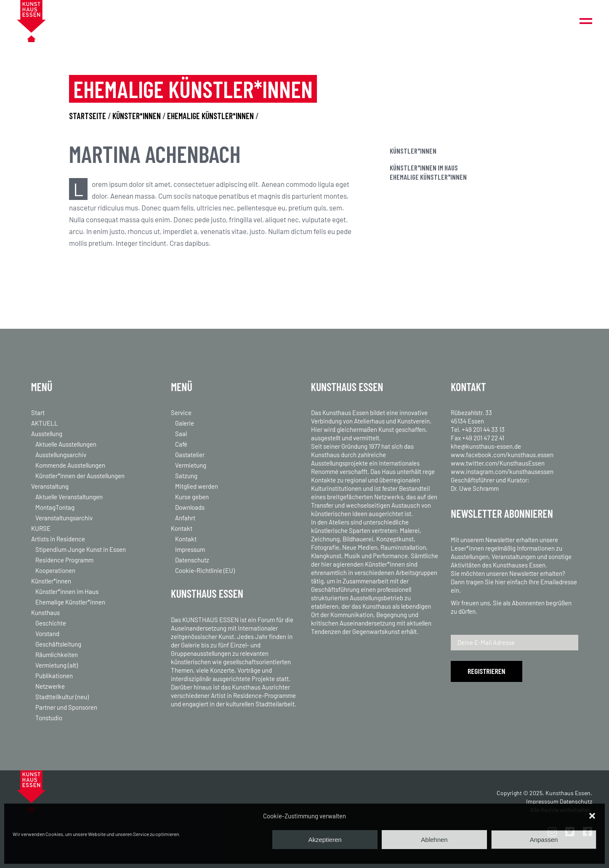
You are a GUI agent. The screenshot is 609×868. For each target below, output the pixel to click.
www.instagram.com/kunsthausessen (502, 471)
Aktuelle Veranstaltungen (69, 497)
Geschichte (51, 623)
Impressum (190, 549)
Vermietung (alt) (57, 665)
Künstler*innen (51, 581)
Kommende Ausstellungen (70, 465)
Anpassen (544, 840)
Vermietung (191, 465)
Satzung (186, 476)
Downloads (190, 507)
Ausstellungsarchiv (61, 455)
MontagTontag (55, 507)
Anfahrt (185, 518)
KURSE (41, 528)
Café (181, 444)
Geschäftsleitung (58, 644)
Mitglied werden (197, 486)
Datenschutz (192, 560)
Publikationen (54, 676)
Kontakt (182, 528)
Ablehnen (434, 840)
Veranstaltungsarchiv (64, 518)
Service (181, 413)
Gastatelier (190, 455)
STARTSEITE (88, 116)
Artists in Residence (58, 539)
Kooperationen (55, 570)
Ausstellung (47, 434)
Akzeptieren (325, 840)
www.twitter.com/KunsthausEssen (498, 463)
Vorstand (47, 634)
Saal (181, 434)
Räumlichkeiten (57, 655)
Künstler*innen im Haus (424, 168)
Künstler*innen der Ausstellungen (80, 476)
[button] (592, 816)
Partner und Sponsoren (66, 707)
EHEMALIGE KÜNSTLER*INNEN (210, 116)
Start (38, 413)
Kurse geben (192, 497)
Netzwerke (50, 686)
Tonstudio (49, 718)
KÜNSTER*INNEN (137, 116)
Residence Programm (64, 560)
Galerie (185, 423)
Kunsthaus (45, 612)
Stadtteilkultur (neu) (62, 697)
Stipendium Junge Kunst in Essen (81, 549)
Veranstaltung (50, 486)
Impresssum (542, 801)
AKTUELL (45, 423)
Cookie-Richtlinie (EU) (205, 570)
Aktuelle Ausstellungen (66, 444)
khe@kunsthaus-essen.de (486, 446)
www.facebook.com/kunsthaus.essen (502, 455)
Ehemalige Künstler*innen (428, 177)
